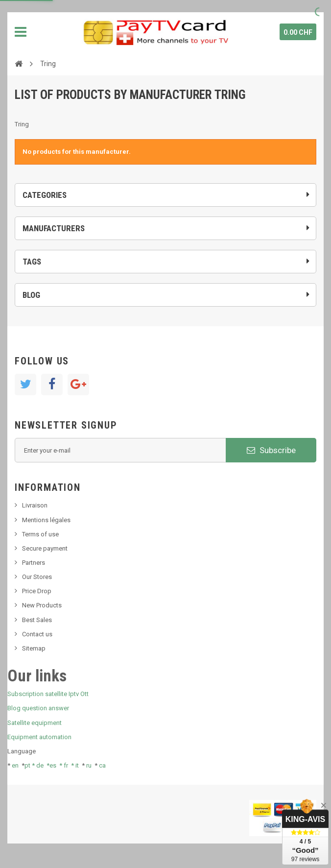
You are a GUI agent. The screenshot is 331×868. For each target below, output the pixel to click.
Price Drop (37, 591)
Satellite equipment (35, 723)
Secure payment (45, 548)
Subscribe (271, 450)
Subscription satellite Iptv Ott (48, 694)
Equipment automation (39, 737)
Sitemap (34, 648)
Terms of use (40, 534)
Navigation (21, 32)
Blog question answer (38, 708)
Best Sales (37, 620)
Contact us (37, 634)
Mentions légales (46, 520)
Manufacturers (54, 228)
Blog (31, 295)
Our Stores (37, 577)
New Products (42, 605)
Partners (34, 563)
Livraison (35, 505)
